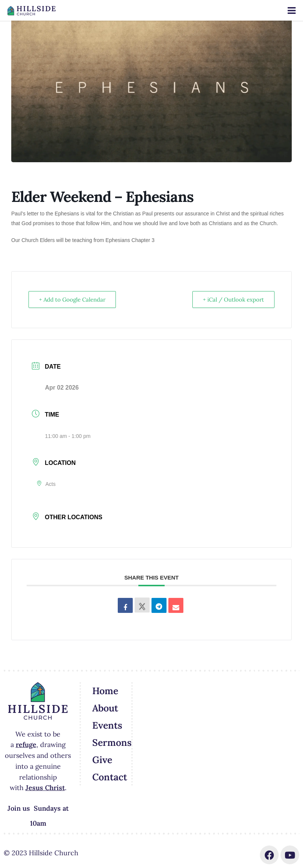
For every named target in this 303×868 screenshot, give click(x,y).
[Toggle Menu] (292, 11)
